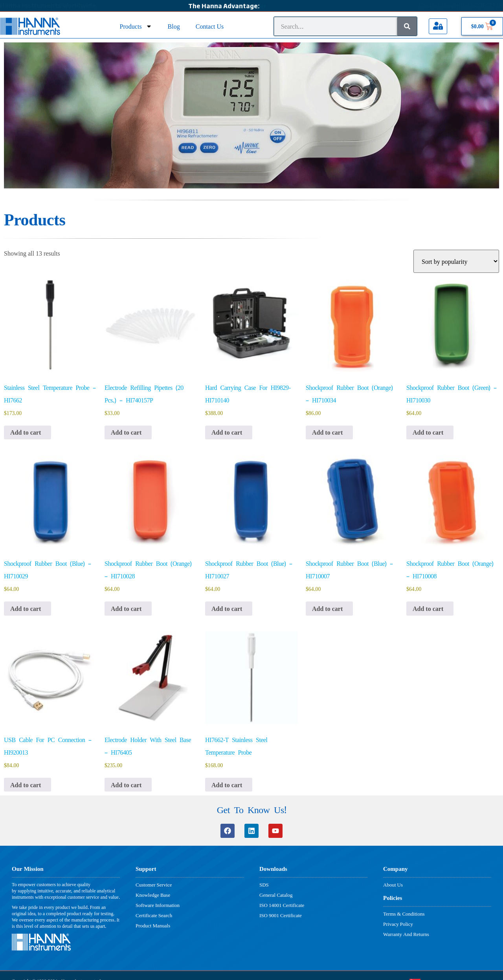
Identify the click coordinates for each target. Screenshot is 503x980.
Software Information (158, 905)
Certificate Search (154, 915)
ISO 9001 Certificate (281, 915)
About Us (393, 885)
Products (136, 26)
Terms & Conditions (404, 914)
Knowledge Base (153, 895)
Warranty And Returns (406, 934)
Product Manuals (153, 925)
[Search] (407, 26)
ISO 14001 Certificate (282, 905)
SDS (264, 885)
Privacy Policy (398, 924)
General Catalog (276, 895)
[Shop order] (456, 261)
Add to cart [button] (26, 433)
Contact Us (210, 26)
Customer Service (154, 885)
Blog (174, 26)
